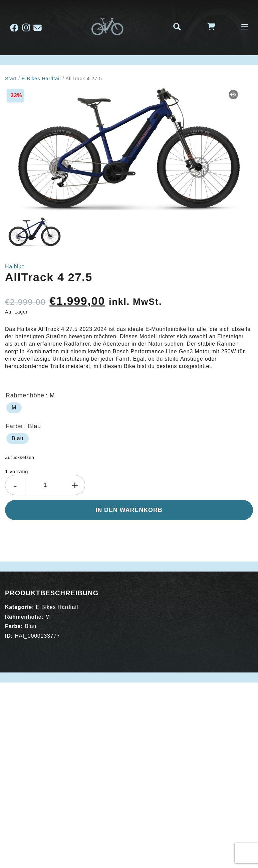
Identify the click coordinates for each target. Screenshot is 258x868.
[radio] (14, 408)
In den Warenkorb (129, 510)
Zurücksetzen (20, 457)
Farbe (14, 426)
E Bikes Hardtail (41, 79)
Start (11, 79)
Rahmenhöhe (25, 395)
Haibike (15, 267)
